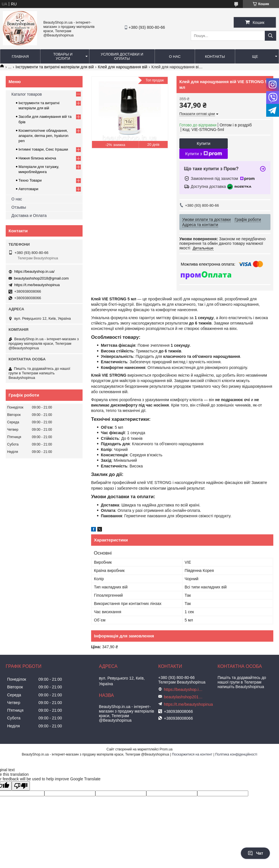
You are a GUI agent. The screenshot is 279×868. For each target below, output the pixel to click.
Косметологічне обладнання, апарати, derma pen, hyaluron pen (43, 136)
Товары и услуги (63, 56)
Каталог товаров (27, 94)
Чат (255, 853)
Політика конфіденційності (236, 754)
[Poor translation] (21, 786)
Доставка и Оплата (29, 216)
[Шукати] (270, 36)
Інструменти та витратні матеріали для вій (55, 67)
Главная (20, 57)
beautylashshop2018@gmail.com (41, 278)
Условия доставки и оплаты (122, 56)
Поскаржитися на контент (192, 754)
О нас (175, 57)
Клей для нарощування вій (123, 67)
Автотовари (28, 189)
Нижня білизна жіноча (37, 158)
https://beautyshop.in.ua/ (34, 271)
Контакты (215, 57)
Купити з (203, 154)
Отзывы (19, 207)
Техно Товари (30, 180)
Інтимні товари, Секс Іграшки (43, 149)
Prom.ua (166, 749)
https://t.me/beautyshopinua (37, 285)
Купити (204, 143)
